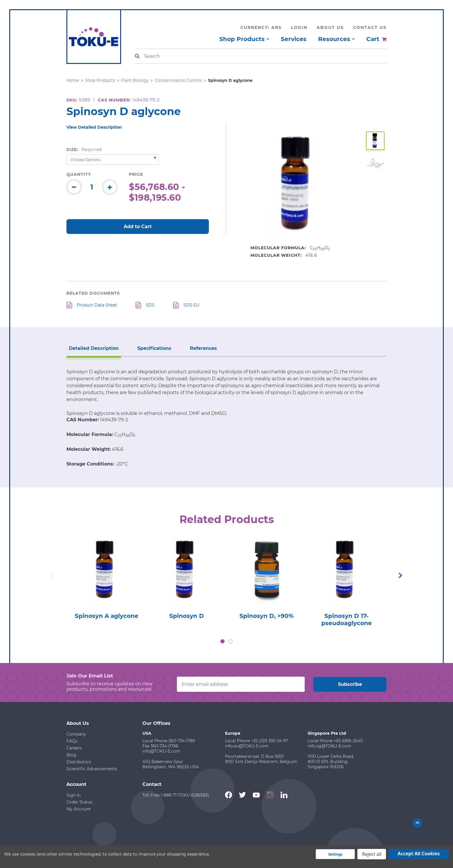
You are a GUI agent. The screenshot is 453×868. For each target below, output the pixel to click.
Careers (74, 748)
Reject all (372, 854)
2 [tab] (231, 641)
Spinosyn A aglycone (107, 616)
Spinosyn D (187, 616)
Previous (53, 575)
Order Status (79, 802)
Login (299, 27)
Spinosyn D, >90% (267, 616)
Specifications (154, 348)
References (203, 348)
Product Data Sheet (97, 305)
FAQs (72, 741)
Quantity (79, 174)
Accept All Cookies (419, 854)
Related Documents (93, 293)
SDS (150, 305)
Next (400, 575)
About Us (330, 27)
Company (76, 734)
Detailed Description (94, 348)
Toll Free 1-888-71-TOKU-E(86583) (176, 795)
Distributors (79, 762)
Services (294, 39)
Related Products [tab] (227, 519)
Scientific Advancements (92, 769)
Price (136, 174)
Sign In (74, 795)
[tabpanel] (106, 577)
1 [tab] (222, 641)
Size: (84, 149)
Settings (335, 854)
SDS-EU (191, 305)
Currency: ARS (261, 27)
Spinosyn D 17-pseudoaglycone (347, 620)
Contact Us (370, 27)
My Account (79, 809)
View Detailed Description (94, 127)
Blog (71, 755)
